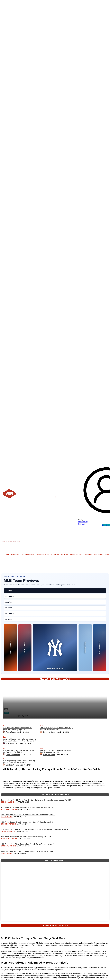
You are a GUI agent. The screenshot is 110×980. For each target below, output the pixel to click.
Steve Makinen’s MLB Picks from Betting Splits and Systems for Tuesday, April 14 (34, 829)
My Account (83, 522)
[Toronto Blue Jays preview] (100, 648)
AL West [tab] (9, 602)
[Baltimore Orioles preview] (10, 648)
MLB (4, 726)
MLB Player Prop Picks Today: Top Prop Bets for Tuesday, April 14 (28, 844)
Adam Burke (7, 817)
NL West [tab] (9, 619)
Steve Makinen (8, 802)
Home (3, 541)
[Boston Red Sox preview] (25, 648)
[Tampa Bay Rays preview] (85, 648)
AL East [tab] (9, 591)
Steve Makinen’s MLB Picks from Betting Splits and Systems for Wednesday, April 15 (36, 800)
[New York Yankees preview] (55, 648)
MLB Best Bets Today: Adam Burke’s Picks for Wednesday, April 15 (28, 815)
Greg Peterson (8, 824)
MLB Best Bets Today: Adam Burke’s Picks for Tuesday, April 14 (27, 851)
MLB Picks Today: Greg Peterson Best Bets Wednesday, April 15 (27, 822)
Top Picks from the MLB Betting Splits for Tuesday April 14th (26, 837)
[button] (56, 497)
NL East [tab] (9, 608)
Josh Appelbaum (9, 809)
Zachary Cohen (8, 846)
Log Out (81, 524)
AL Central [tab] (10, 596)
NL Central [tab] (10, 613)
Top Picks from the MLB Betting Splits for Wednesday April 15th (27, 807)
